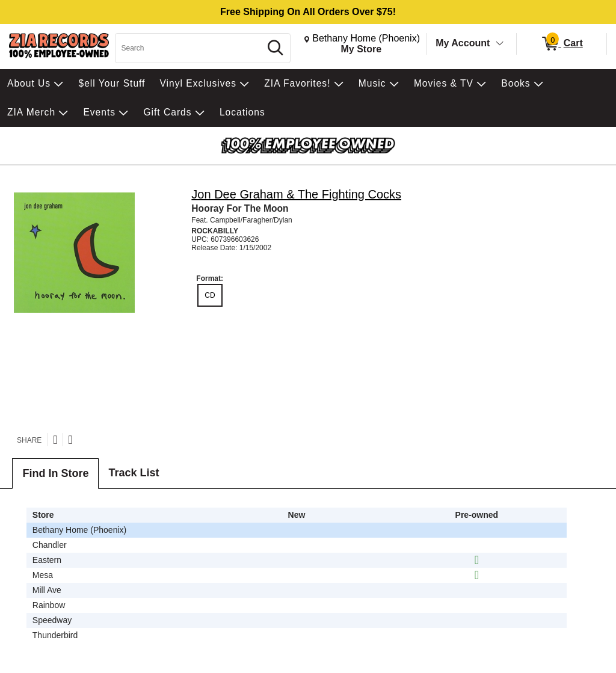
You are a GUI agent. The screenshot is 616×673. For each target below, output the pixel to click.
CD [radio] (210, 295)
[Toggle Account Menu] (500, 44)
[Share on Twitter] (55, 440)
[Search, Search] (189, 48)
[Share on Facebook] (70, 440)
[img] (477, 560)
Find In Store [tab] (55, 473)
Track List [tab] (134, 473)
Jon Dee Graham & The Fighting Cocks (296, 194)
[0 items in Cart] (562, 44)
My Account (463, 43)
